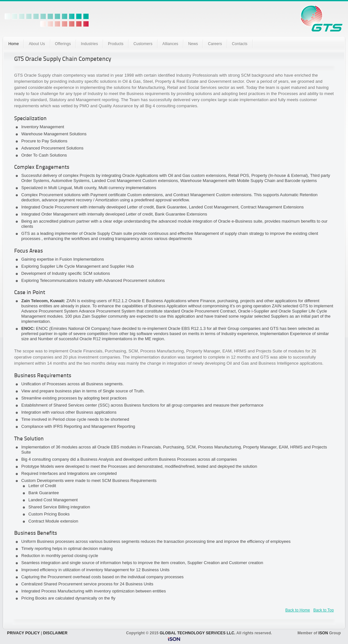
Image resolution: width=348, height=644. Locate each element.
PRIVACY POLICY (23, 633)
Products (116, 44)
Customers (143, 44)
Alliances (170, 44)
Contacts (240, 44)
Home (14, 44)
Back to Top (324, 610)
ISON (323, 633)
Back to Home (298, 610)
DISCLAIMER (55, 633)
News (193, 44)
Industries (89, 44)
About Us (37, 44)
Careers (215, 44)
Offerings (63, 44)
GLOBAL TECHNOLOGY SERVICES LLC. (197, 633)
